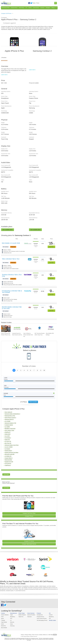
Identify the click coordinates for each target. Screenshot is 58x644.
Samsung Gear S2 (9, 419)
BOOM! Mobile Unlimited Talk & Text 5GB (12, 308)
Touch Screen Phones (41, 618)
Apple (11, 615)
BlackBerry (12, 617)
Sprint (2, 618)
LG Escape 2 (8, 438)
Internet (30, 8)
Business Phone (14, 8)
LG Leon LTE (8, 441)
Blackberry (51, 617)
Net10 (2, 624)
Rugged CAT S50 (9, 462)
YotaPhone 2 (8, 465)
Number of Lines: (29, 366)
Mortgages (48, 8)
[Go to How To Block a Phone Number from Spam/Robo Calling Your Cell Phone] (28, 329)
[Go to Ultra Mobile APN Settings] (50, 329)
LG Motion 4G (8, 456)
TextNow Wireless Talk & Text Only (12, 275)
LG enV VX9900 (9, 447)
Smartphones (39, 615)
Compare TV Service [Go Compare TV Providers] (29, 541)
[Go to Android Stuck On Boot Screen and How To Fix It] (17, 329)
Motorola (12, 622)
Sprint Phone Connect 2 (10, 418)
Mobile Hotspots (22, 615)
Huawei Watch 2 (9, 458)
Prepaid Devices (40, 617)
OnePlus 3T (8, 432)
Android (50, 615)
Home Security (36, 8)
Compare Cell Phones (6, 13)
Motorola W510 (8, 460)
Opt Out (55, 635)
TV (26, 8)
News (34, 3)
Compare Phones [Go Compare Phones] (29, 516)
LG (11, 620)
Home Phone (22, 8)
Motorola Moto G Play (10, 416)
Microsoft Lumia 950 (10, 454)
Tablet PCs (21, 617)
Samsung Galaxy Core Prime (12, 445)
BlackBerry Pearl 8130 (10, 429)
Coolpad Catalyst (9, 425)
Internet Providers (31, 615)
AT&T (2, 617)
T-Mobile (3, 620)
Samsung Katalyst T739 (10, 423)
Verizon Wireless (5, 615)
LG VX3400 (8, 421)
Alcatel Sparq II (8, 451)
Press (38, 3)
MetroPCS (3, 626)
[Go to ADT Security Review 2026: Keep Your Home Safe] (39, 329)
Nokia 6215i (8, 434)
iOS (49, 618)
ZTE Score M (8, 463)
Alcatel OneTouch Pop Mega (12, 452)
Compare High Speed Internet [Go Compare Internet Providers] (29, 544)
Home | (23, 635)
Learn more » (4, 75)
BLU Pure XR (8, 443)
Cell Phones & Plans (6, 8)
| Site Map (50, 635)
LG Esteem (7, 449)
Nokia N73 (7, 440)
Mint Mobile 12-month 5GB (11, 243)
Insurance (42, 8)
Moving (53, 8)
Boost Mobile (4, 627)
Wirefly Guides (52, 620)
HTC (11, 618)
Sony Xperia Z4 (8, 412)
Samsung (12, 626)
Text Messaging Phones (42, 620)
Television (29, 617)
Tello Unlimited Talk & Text (11, 259)
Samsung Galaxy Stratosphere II (12, 414)
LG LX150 (7, 436)
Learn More (6, 474)
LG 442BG (7, 427)
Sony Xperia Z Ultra (9, 430)
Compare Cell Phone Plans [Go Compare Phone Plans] (29, 513)
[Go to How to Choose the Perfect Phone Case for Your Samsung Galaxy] (6, 329)
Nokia (11, 624)
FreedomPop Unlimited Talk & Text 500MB (12, 292)
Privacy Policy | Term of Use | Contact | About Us (36, 635)
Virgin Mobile (4, 622)
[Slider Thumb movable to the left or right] (14, 381)
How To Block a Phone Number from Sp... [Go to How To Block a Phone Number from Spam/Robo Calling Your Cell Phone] (28, 335)
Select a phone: (30, 351)
